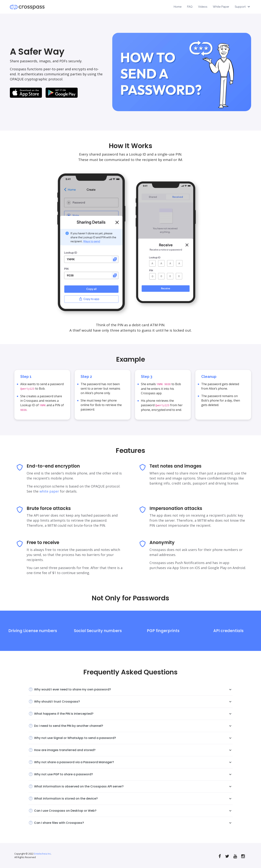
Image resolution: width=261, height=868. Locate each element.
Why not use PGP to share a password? (133, 774)
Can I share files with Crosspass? (133, 823)
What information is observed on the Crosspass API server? (133, 786)
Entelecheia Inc (42, 854)
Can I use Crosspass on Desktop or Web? (133, 811)
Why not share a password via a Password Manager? (133, 762)
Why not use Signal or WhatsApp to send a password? (133, 738)
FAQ (190, 7)
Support (240, 7)
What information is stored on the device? (133, 799)
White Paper (221, 7)
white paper (49, 491)
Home (178, 7)
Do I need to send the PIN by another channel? (133, 726)
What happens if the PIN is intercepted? (133, 714)
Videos (203, 7)
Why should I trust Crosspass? (133, 702)
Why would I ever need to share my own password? (133, 690)
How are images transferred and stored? (133, 750)
